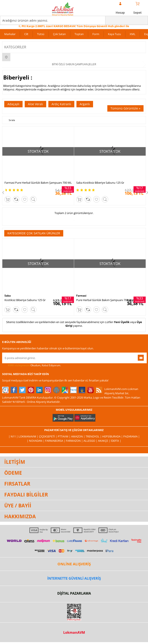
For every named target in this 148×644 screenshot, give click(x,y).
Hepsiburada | (113, 436)
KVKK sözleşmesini (19, 365)
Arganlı (85, 104)
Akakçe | (104, 441)
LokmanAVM (74, 632)
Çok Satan (59, 34)
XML (133, 34)
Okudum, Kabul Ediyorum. (32, 365)
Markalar (10, 34)
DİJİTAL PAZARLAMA (74, 593)
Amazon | (78, 436)
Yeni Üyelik (122, 322)
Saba (8, 296)
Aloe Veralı (35, 104)
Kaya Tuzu (114, 34)
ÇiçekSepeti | (48, 436)
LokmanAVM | (29, 436)
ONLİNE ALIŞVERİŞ (74, 564)
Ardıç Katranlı (61, 104)
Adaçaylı (13, 104)
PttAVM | (64, 436)
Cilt (26, 34)
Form (96, 34)
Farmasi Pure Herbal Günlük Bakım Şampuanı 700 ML (38, 183)
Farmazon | (75, 441)
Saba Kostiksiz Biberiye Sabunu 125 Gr (100, 183)
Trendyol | (94, 436)
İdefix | (116, 441)
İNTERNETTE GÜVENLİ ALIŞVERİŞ (74, 578)
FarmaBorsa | (55, 441)
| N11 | (14, 436)
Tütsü (41, 34)
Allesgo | (91, 441)
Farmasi (81, 296)
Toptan (79, 34)
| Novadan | (36, 441)
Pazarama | (131, 436)
